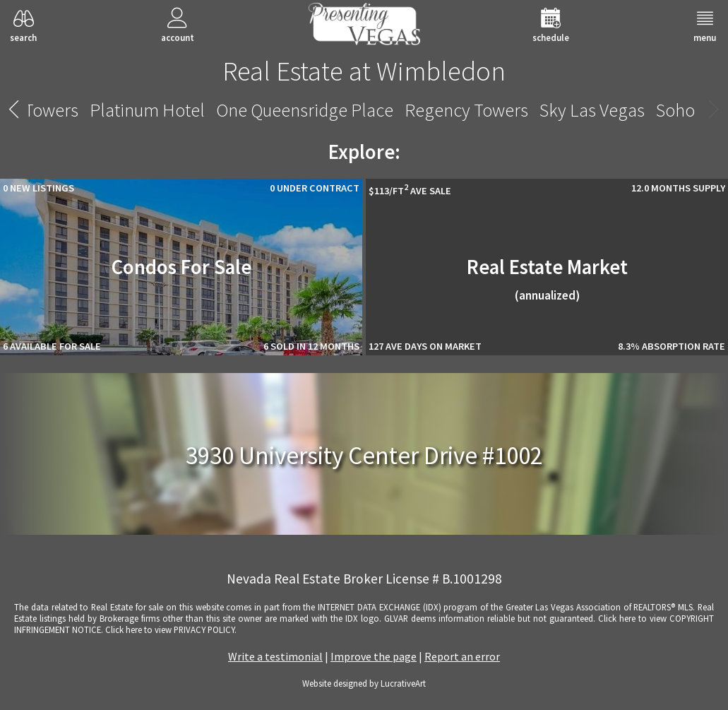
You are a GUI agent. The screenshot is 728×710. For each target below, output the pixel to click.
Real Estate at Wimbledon (364, 71)
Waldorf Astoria (521, 110)
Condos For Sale (181, 267)
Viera (433, 110)
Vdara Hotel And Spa (200, 110)
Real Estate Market (547, 279)
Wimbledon (636, 110)
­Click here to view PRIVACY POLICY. (171, 629)
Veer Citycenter (346, 110)
